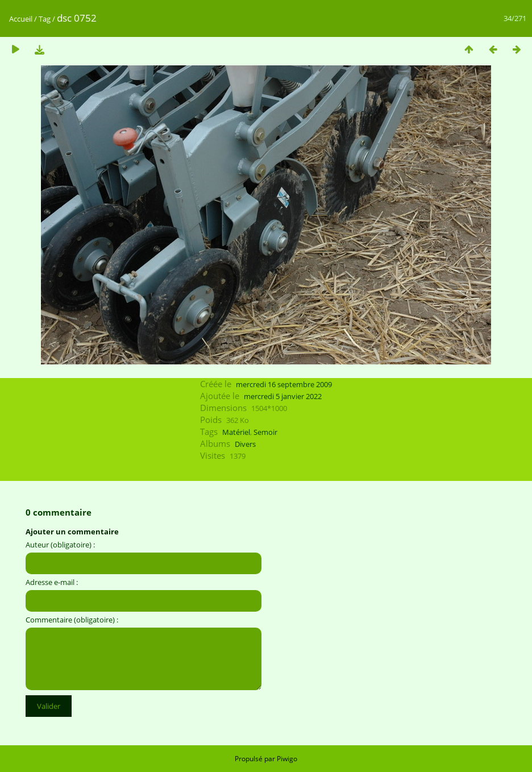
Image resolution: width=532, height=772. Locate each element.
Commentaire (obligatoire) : (72, 620)
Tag (45, 19)
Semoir (265, 432)
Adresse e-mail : (52, 582)
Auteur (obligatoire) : (60, 545)
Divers (245, 444)
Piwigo (287, 759)
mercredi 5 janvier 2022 (283, 396)
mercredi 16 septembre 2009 (284, 384)
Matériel (236, 432)
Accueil (21, 19)
